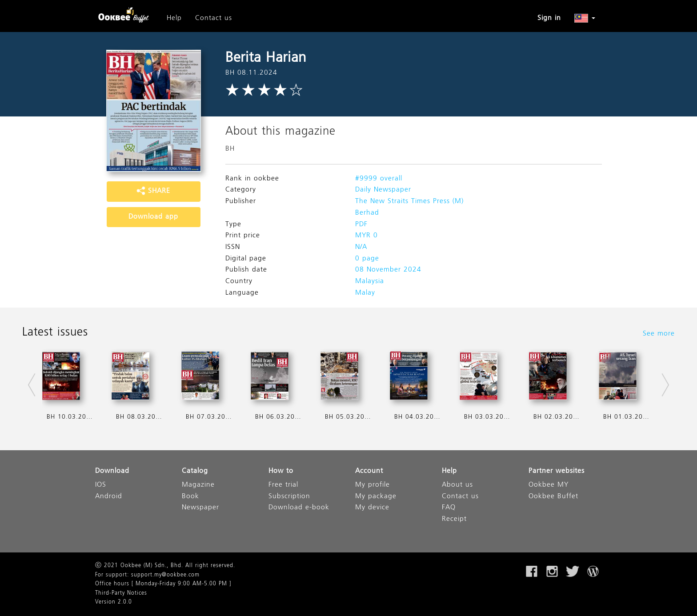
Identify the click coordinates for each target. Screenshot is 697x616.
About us (457, 485)
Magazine (198, 485)
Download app (153, 217)
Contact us (214, 18)
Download (112, 471)
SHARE (153, 191)
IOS (101, 485)
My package (376, 497)
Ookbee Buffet (553, 497)
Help (174, 18)
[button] (585, 18)
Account (369, 471)
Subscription (289, 497)
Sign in (549, 18)
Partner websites (557, 471)
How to (281, 471)
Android (109, 497)
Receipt (454, 519)
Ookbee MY (549, 485)
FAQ (449, 508)
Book (190, 497)
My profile (373, 485)
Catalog (195, 471)
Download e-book (299, 508)
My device (372, 508)
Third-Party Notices (121, 593)
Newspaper (200, 508)
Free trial (283, 485)
